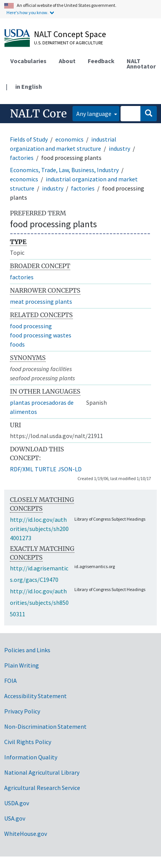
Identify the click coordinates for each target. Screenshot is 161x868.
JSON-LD (70, 469)
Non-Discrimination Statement (45, 726)
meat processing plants (41, 301)
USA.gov (15, 818)
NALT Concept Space (70, 34)
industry (119, 148)
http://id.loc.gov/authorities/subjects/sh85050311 (39, 603)
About (67, 61)
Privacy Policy (22, 711)
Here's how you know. (27, 12)
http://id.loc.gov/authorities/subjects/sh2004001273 (39, 529)
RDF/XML (22, 469)
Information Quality (31, 757)
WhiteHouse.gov (26, 834)
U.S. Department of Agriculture (68, 43)
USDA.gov (17, 803)
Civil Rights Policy (28, 742)
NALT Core (38, 114)
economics (69, 139)
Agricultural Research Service (42, 788)
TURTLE (46, 469)
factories (22, 158)
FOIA (10, 681)
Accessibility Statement (35, 696)
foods (17, 344)
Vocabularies (28, 61)
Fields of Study (29, 139)
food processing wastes (41, 335)
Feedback (101, 61)
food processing (31, 326)
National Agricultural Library (42, 772)
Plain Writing (22, 665)
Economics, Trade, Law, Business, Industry (64, 170)
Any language (94, 114)
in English (29, 86)
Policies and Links (27, 650)
